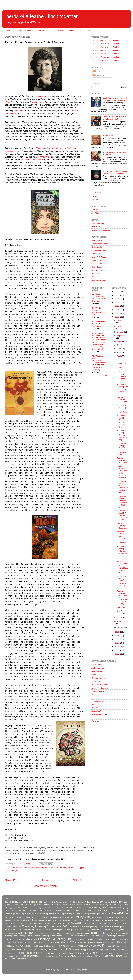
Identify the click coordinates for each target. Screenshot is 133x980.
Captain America (42, 905)
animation (33, 929)
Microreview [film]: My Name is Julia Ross (122, 409)
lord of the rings (30, 946)
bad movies (94, 930)
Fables (71, 910)
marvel (62, 946)
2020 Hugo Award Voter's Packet (105, 50)
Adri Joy (95, 210)
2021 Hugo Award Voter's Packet (105, 47)
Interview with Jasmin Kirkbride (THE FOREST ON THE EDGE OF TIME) (99, 365)
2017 (117, 636)
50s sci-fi (19, 902)
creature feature (34, 936)
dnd (22, 940)
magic (52, 946)
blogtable (120, 930)
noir (13, 950)
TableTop (106, 923)
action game (119, 927)
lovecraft (42, 946)
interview (110, 942)
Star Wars (71, 923)
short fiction (67, 953)
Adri (13, 867)
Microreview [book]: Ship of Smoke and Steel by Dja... (122, 421)
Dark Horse (77, 908)
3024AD (8, 902)
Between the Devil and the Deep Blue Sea (99, 335)
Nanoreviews (22, 920)
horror (65, 942)
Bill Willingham (78, 902)
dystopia (31, 939)
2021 (117, 310)
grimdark (24, 942)
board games (10, 933)
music (118, 946)
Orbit (86, 920)
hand (41, 102)
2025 (117, 295)
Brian (94, 675)
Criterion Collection (83, 905)
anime (46, 930)
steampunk (124, 953)
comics (96, 933)
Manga (69, 917)
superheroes (33, 956)
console (112, 933)
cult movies (94, 936)
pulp (107, 950)
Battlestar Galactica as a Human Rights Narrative (121, 537)
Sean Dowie (96, 708)
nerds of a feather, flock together (42, 16)
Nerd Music (53, 920)
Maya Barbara (97, 274)
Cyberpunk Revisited (21, 908)
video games (116, 956)
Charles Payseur (98, 678)
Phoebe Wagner (98, 277)
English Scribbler (98, 691)
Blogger (85, 970)
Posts (97, 71)
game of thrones (87, 939)
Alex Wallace (97, 240)
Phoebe (96, 920)
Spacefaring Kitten (99, 714)
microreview (88, 946)
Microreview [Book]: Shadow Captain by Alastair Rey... (122, 487)
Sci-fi (45, 923)
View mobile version (45, 886)
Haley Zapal (96, 267)
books (24, 933)
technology (65, 956)
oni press (39, 950)
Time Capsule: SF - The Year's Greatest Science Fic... (121, 374)
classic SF (70, 933)
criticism (70, 936)
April (119, 356)
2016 (117, 639)
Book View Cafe (43, 157)
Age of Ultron (64, 902)
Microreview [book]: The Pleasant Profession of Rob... (122, 515)
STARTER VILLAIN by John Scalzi (99, 312)
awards (82, 930)
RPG (126, 920)
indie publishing (94, 942)
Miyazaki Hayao (114, 917)
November (121, 326)
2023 (117, 302)
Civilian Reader (99, 322)
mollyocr (108, 946)
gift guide (111, 940)
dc (6, 939)
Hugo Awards (31, 914)
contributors (19, 936)
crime (45, 936)
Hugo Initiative (50, 914)
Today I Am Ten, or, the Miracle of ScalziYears (99, 299)
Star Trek (57, 923)
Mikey (94, 698)
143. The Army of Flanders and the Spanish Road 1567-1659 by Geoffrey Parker (99, 344)
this (63, 268)
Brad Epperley (97, 671)
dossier (19, 867)
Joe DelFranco (98, 270)
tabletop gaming (51, 956)
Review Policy (74, 31)
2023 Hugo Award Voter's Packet (105, 44)
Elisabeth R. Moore (99, 685)
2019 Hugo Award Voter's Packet (105, 54)
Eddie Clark (96, 260)
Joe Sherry (96, 213)
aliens (8, 929)
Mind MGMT (97, 917)
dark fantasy (108, 936)
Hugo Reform (66, 914)
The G (94, 196)
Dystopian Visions (32, 910)
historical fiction (51, 942)
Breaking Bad (109, 902)
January (121, 627)
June (119, 349)
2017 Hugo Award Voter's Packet (105, 60)
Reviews (9, 31)
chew (52, 933)
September (122, 336)
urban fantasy (89, 956)
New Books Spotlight (121, 612)
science (8, 953)
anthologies (57, 930)
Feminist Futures (43, 96)
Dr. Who (18, 910)
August (120, 341)
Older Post (79, 880)
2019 (117, 317)
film (61, 939)
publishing (98, 950)
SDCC (26, 923)
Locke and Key (47, 917)
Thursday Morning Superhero (122, 399)
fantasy (45, 939)
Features (29, 31)
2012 (117, 654)
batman (108, 929)
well (34, 102)
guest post (36, 942)
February (121, 621)
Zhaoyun (95, 721)
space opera (86, 953)
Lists (19, 31)
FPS (62, 910)
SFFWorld (97, 308)
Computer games (67, 905)
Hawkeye (18, 914)
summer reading (16, 956)
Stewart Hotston (98, 280)
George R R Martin (105, 910)
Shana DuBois (97, 711)
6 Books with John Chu (112, 136)
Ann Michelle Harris (100, 244)
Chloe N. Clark (98, 681)
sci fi (122, 950)
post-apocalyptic (77, 867)
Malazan (60, 917)
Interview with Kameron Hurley (122, 601)
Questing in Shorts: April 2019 (122, 361)
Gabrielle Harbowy (99, 264)
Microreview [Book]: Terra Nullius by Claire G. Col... (122, 582)
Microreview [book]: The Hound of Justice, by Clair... (122, 389)
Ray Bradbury (14, 923)
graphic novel (10, 942)
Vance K (95, 199)
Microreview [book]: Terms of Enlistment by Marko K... (122, 502)
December (121, 320)
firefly (74, 940)
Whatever (96, 294)
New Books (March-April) (97, 325)
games (101, 939)
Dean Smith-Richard (112, 907)
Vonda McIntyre (11, 871)
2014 (117, 647)
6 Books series (35, 902)
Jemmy (94, 695)
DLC (37, 908)
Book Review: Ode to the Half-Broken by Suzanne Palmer (115, 99)
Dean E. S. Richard (99, 257)
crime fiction (57, 936)
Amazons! (19, 111)
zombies (23, 959)
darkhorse (122, 936)
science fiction (26, 953)
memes (74, 946)
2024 (117, 299)
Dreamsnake (28, 867)
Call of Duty (27, 905)
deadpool (15, 940)
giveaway (122, 940)
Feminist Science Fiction (59, 867)
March (120, 618)
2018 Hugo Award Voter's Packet (105, 57)
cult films (82, 936)
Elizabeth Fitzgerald (100, 688)
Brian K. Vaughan (11, 905)
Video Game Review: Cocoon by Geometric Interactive (115, 172)
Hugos (77, 914)
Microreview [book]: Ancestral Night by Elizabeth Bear (122, 449)
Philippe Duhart (98, 705)
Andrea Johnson (98, 668)
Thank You (121, 607)
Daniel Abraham (48, 908)
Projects (42, 31)
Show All (105, 375)
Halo (119, 910)
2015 (117, 643)
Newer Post (12, 880)
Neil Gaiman (39, 920)
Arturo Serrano (98, 223)
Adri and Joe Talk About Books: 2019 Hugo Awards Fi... (122, 567)
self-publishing (50, 953)
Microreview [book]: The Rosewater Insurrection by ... (122, 435)
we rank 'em (10, 959)
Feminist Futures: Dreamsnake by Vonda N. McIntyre (122, 472)
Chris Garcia (97, 247)
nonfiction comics (26, 950)
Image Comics (91, 914)
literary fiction (14, 946)
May (119, 352)
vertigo (102, 956)
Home (88, 31)
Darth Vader (92, 908)
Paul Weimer (97, 227)
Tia (93, 718)
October (121, 332)
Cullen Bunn (99, 905)
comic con (83, 933)
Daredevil (64, 908)
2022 (117, 306)
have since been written (33, 160)
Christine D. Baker (99, 250)
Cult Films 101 (114, 905)
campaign (41, 933)
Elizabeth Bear (50, 910)
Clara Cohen (97, 254)
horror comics (80, 942)
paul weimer (56, 949)
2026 (117, 291)
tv (75, 956)
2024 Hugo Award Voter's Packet (105, 40)
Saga (36, 923)
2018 (117, 632)
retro (114, 950)
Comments (99, 76)
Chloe (56, 905)
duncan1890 (65, 970)
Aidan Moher (97, 665)
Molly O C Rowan (99, 701)
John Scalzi (17, 917)
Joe (114, 913)
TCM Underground (90, 923)
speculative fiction (107, 953)
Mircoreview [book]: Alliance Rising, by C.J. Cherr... (122, 552)
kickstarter (124, 942)
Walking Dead (90, 927)
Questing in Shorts (112, 920)
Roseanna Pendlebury (101, 230)
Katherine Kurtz (32, 917)
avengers (71, 930)
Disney (8, 910)
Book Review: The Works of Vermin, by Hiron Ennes (114, 118)
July (119, 345)
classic (61, 933)
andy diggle (20, 930)
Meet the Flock (57, 31)
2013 (117, 650)
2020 (117, 313)
